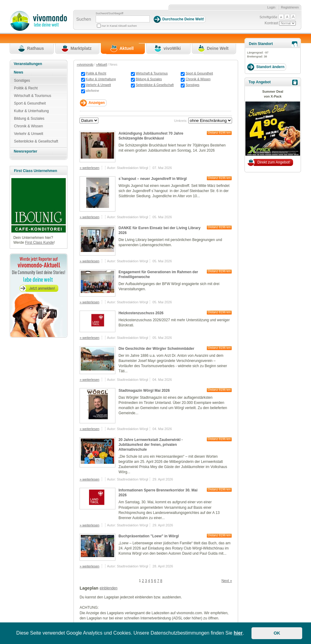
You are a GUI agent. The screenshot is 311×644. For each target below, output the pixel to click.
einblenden (109, 588)
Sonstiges (192, 85)
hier (238, 633)
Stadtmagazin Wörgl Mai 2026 (144, 391)
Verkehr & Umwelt (99, 85)
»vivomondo (85, 65)
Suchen (84, 19)
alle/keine (93, 91)
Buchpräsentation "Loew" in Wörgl (149, 536)
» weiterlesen (89, 168)
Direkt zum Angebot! (274, 162)
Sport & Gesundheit (199, 73)
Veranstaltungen (28, 64)
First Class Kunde (39, 243)
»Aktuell (101, 65)
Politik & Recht (96, 73)
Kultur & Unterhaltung (101, 79)
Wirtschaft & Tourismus (152, 73)
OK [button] (277, 633)
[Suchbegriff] (123, 19)
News (18, 72)
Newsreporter (25, 151)
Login (271, 7)
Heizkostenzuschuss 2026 (141, 313)
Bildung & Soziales (149, 79)
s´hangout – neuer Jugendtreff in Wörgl (153, 179)
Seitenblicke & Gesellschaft (155, 85)
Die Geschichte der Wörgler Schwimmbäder (156, 349)
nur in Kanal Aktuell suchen (119, 26)
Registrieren (290, 7)
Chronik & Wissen (198, 79)
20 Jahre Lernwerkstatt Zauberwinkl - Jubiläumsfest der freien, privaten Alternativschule (150, 445)
